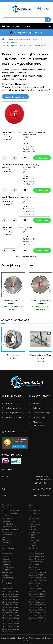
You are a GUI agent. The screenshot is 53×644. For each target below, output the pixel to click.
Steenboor (6, 545)
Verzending (38, 403)
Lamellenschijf (8, 578)
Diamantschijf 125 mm (37, 578)
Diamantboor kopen (37, 553)
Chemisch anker (35, 532)
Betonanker (7, 562)
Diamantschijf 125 (36, 575)
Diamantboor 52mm (10, 602)
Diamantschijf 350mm (37, 615)
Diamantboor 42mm (10, 599)
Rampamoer (7, 551)
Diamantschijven (35, 583)
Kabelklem (6, 575)
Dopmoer (32, 521)
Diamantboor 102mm (10, 615)
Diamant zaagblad (36, 588)
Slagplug (5, 556)
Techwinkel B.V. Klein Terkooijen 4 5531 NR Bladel (43, 480)
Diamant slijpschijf (36, 586)
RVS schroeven (8, 508)
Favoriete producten (15, 417)
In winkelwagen (42, 158)
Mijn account (12, 403)
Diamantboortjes (35, 562)
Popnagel (32, 508)
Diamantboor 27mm (10, 594)
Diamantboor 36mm (10, 597)
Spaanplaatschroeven (11, 510)
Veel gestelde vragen (42, 412)
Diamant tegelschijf (11, 42)
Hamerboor (7, 543)
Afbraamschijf (34, 518)
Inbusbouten (7, 521)
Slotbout (6, 516)
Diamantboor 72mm (10, 607)
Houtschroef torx (9, 527)
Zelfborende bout (9, 535)
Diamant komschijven (37, 599)
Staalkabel (6, 564)
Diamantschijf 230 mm (37, 580)
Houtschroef (34, 540)
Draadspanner (8, 588)
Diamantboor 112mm (10, 618)
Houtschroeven (35, 524)
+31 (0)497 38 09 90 (42, 489)
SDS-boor (6, 540)
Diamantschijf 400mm (37, 618)
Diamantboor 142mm (10, 626)
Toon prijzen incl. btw (27, 257)
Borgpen (6, 580)
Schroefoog (7, 586)
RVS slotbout (7, 518)
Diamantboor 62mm (10, 605)
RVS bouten (7, 505)
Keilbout (6, 559)
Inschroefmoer (8, 548)
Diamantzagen (8, 632)
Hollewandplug (35, 537)
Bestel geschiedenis (15, 412)
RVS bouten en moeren (11, 532)
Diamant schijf (34, 570)
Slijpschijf (32, 516)
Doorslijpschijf (34, 513)
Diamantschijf (34, 567)
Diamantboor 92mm (10, 613)
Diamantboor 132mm (10, 623)
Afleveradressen (13, 408)
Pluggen (32, 535)
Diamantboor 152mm (10, 629)
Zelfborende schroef (10, 529)
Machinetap (33, 548)
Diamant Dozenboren (37, 602)
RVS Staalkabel (8, 567)
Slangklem (33, 551)
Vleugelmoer (7, 572)
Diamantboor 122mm (10, 621)
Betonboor (6, 537)
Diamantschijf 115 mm (37, 572)
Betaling (36, 408)
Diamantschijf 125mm (37, 607)
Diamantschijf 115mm (37, 605)
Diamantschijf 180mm (37, 594)
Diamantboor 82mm (10, 610)
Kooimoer (33, 545)
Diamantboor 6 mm (36, 556)
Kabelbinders (7, 553)
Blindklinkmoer (34, 510)
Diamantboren (34, 564)
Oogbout (32, 527)
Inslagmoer (7, 570)
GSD (28, 641)
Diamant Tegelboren (37, 597)
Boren (31, 505)
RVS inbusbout (8, 524)
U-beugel (32, 543)
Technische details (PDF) (15, 97)
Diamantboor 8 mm (36, 559)
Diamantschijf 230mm (37, 610)
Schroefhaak (7, 583)
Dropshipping (39, 417)
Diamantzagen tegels (37, 591)
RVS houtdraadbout (10, 513)
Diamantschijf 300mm (37, 613)
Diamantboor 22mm (10, 591)
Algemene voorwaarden (39, 423)
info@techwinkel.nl (43, 495)
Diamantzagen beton (37, 621)
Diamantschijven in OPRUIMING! (24, 39)
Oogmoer (32, 529)
